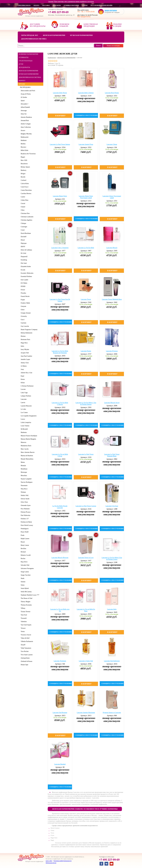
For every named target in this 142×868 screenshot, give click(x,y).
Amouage (23, 111)
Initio (22, 346)
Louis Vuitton (25, 426)
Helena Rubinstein (26, 333)
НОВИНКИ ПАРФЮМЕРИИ (28, 54)
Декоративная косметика (34, 39)
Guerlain (23, 323)
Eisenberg (23, 260)
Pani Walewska (25, 515)
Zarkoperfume (25, 658)
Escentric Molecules (27, 273)
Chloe (22, 210)
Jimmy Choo (24, 363)
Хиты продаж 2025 (30, 35)
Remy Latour (24, 545)
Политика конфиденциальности (63, 861)
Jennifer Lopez (25, 359)
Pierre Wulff (24, 532)
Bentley (23, 144)
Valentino (23, 622)
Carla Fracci (24, 187)
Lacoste (23, 389)
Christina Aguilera (26, 220)
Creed (22, 230)
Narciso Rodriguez (26, 482)
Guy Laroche (24, 326)
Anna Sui (23, 114)
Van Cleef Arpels (26, 625)
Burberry (23, 170)
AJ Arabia (23, 97)
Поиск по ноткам (113, 46)
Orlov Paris (24, 502)
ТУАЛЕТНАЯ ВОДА (26, 61)
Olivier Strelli (25, 499)
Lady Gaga (24, 393)
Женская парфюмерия (54, 35)
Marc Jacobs (24, 449)
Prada (22, 535)
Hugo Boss (24, 343)
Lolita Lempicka (26, 422)
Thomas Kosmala (26, 605)
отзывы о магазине (71, 5)
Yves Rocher (24, 651)
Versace (23, 628)
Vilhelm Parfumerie (26, 641)
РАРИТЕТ (22, 81)
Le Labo (23, 409)
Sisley (22, 585)
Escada (23, 270)
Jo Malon (23, 366)
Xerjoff (23, 645)
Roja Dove (24, 562)
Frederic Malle (25, 303)
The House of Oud (26, 598)
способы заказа (24, 5)
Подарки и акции (117, 25)
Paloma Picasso (25, 512)
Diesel (22, 240)
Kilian (22, 383)
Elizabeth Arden (25, 266)
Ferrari (22, 290)
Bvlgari (23, 174)
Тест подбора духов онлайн (101, 5)
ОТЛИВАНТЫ (24, 57)
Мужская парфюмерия (81, 35)
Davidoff (23, 237)
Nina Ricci (24, 489)
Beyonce (23, 147)
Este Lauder (24, 280)
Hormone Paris (25, 339)
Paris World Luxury (27, 525)
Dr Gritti (23, 253)
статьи (85, 5)
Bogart (22, 157)
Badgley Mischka (26, 134)
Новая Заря (24, 665)
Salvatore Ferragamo (27, 568)
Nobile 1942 (24, 495)
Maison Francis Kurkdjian (29, 436)
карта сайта (49, 861)
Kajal (22, 376)
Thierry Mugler (25, 602)
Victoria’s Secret (26, 635)
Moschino (23, 476)
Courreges (24, 227)
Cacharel (23, 180)
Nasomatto (24, 485)
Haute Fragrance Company (29, 330)
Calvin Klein (24, 184)
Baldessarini (24, 137)
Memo (22, 462)
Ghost (22, 310)
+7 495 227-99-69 (58, 12)
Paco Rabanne (25, 509)
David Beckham (25, 233)
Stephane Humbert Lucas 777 (30, 595)
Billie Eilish (24, 150)
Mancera (23, 442)
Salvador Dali (25, 565)
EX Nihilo (24, 283)
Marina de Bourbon (26, 456)
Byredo (23, 177)
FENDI (23, 286)
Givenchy (23, 316)
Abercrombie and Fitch (28, 91)
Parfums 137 (24, 519)
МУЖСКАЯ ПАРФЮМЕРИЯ (29, 74)
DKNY (23, 247)
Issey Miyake (25, 349)
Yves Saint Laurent (26, 655)
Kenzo (22, 379)
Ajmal (22, 101)
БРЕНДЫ (22, 84)
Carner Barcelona (26, 190)
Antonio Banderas (26, 117)
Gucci (22, 320)
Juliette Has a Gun (26, 373)
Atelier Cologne (25, 124)
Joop (22, 369)
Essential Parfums (26, 276)
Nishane (23, 492)
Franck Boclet (25, 296)
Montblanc (24, 469)
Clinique (23, 223)
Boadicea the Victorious (28, 154)
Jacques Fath (24, 353)
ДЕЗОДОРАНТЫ (24, 67)
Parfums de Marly (26, 522)
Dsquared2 (24, 257)
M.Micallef (24, 429)
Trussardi (23, 618)
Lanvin (23, 403)
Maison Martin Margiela (28, 439)
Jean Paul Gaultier (26, 356)
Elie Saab (23, 263)
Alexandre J (24, 104)
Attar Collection (25, 127)
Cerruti (23, 203)
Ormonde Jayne (25, 505)
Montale (23, 466)
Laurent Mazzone (26, 406)
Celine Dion (24, 200)
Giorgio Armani (25, 313)
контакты (57, 5)
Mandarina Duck (26, 446)
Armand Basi (24, 121)
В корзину (60, 116)
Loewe (22, 419)
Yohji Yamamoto (26, 648)
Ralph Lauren (25, 539)
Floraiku (23, 293)
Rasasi (22, 542)
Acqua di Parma (25, 94)
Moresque (23, 472)
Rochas (23, 558)
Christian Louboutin (27, 217)
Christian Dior (25, 213)
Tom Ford (23, 615)
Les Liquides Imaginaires (28, 416)
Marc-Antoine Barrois (27, 452)
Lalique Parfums (26, 396)
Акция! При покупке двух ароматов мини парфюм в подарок (71, 1)
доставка (46, 5)
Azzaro (23, 130)
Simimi (23, 582)
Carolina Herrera (26, 193)
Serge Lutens (24, 572)
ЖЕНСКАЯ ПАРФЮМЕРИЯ (28, 71)
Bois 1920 (24, 160)
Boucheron (24, 164)
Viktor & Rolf (25, 638)
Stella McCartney (26, 592)
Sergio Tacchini (25, 575)
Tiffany (23, 608)
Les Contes (24, 412)
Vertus (22, 631)
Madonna (23, 432)
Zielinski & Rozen (26, 661)
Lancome (23, 399)
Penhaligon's (24, 529)
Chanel (23, 207)
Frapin (22, 300)
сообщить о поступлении (86, 115)
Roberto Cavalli (25, 555)
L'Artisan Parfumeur (27, 386)
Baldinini (23, 140)
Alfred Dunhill (25, 107)
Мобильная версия (51, 863)
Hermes (23, 336)
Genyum (23, 306)
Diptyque (23, 243)
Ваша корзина (111, 10)
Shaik (22, 578)
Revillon (23, 549)
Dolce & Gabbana (26, 250)
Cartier (23, 197)
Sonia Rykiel (24, 588)
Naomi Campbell (26, 479)
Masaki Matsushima (27, 459)
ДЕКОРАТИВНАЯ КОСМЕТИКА (30, 77)
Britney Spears (25, 167)
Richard (23, 552)
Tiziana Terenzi (25, 612)
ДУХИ (21, 64)
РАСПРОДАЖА (25, 87)
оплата (36, 5)
